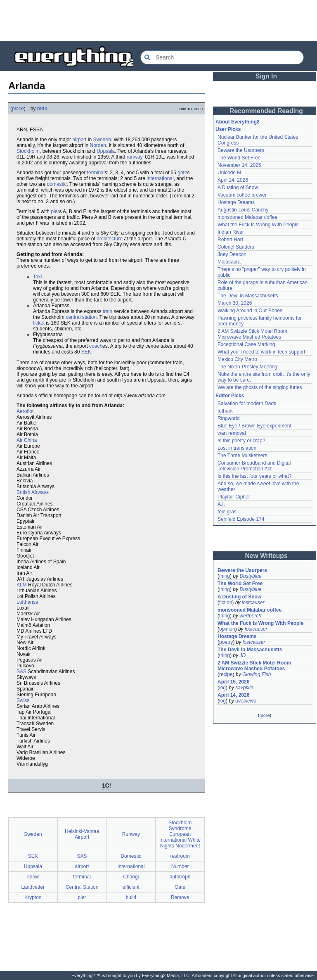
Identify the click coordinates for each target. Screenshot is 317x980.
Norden (98, 145)
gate (182, 173)
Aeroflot (25, 411)
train (108, 311)
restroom (180, 856)
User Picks (228, 129)
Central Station (82, 887)
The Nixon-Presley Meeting (247, 367)
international (160, 178)
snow (33, 877)
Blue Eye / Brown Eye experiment (254, 426)
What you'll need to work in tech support (261, 352)
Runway (131, 834)
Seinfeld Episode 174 (241, 519)
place (18, 109)
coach (96, 346)
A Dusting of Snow (238, 187)
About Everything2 (238, 122)
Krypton (33, 897)
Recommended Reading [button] (266, 111)
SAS (21, 672)
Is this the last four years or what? (254, 476)
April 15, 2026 (233, 682)
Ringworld (228, 418)
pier (55, 211)
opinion (227, 629)
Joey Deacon (232, 254)
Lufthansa (27, 602)
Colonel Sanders (236, 247)
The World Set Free (239, 158)
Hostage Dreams (236, 202)
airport (79, 140)
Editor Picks (230, 396)
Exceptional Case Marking (246, 344)
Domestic (131, 856)
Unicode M (229, 173)
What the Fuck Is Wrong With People (258, 225)
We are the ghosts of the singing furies (260, 387)
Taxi (37, 277)
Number (180, 866)
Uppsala (106, 151)
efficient (131, 887)
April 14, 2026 (233, 180)
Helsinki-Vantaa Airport (82, 834)
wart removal (232, 433)
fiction (226, 603)
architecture (110, 239)
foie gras (227, 512)
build (131, 897)
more (264, 715)
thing (225, 576)
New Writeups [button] (266, 556)
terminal (96, 173)
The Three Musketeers (242, 456)
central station (81, 317)
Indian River (231, 232)
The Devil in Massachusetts (248, 296)
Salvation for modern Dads (247, 403)
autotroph (180, 877)
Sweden (102, 140)
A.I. (221, 504)
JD (242, 655)
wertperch (250, 616)
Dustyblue (250, 576)
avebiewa (246, 701)
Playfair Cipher (234, 497)
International (131, 866)
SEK (86, 352)
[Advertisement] (158, 21)
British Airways (33, 492)
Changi (131, 877)
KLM (22, 585)
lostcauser (253, 603)
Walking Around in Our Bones (250, 311)
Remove (180, 897)
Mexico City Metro (237, 359)
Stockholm (28, 151)
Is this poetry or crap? (241, 441)
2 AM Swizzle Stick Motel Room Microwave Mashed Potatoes (252, 334)
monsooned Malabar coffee (247, 217)
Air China (27, 440)
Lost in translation (237, 448)
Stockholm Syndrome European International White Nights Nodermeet (180, 834)
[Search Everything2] (222, 57)
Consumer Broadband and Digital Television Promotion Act (254, 466)
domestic (57, 184)
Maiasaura (229, 262)
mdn (42, 109)
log (222, 688)
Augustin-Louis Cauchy (243, 210)
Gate (180, 887)
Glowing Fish (257, 674)
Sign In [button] (266, 76)
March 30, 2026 (235, 303)
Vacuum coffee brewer (242, 195)
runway (135, 157)
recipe (226, 674)
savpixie (244, 688)
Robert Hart (230, 240)
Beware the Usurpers (241, 150)
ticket (39, 323)
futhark (225, 411)
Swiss (23, 700)
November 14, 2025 (239, 165)
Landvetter (33, 887)
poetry (226, 642)
